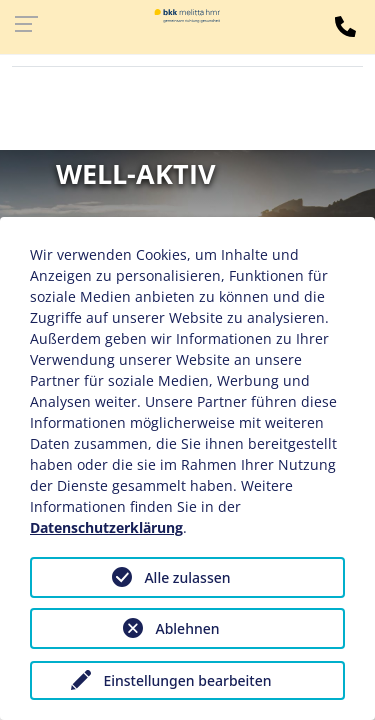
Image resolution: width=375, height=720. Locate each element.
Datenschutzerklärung (106, 527)
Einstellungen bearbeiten (187, 680)
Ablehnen (187, 628)
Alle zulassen (187, 577)
